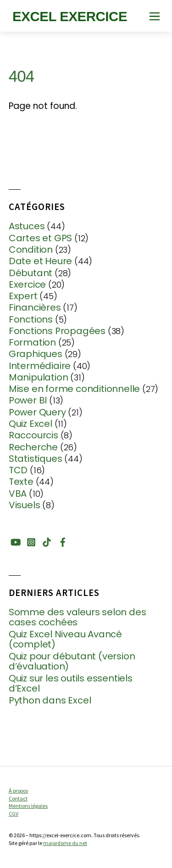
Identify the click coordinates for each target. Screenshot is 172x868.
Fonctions (31, 319)
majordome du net (65, 843)
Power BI (28, 400)
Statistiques (36, 459)
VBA (18, 494)
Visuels (25, 505)
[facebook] (63, 541)
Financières (35, 307)
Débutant (31, 273)
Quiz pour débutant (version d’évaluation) (72, 661)
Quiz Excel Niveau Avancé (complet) (65, 639)
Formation (32, 342)
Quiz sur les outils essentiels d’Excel (71, 684)
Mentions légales (28, 806)
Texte (21, 482)
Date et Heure (40, 261)
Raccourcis (33, 435)
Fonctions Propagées (57, 331)
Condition (31, 250)
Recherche (33, 447)
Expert (23, 296)
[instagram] (31, 541)
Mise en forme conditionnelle (74, 389)
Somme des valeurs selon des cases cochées (78, 617)
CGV (14, 814)
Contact (18, 798)
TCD (18, 470)
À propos (18, 791)
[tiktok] (47, 541)
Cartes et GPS (40, 238)
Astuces (27, 226)
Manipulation (39, 377)
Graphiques (36, 354)
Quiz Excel (31, 424)
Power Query (37, 412)
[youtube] (15, 541)
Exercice (27, 284)
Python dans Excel (50, 701)
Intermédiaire (40, 366)
